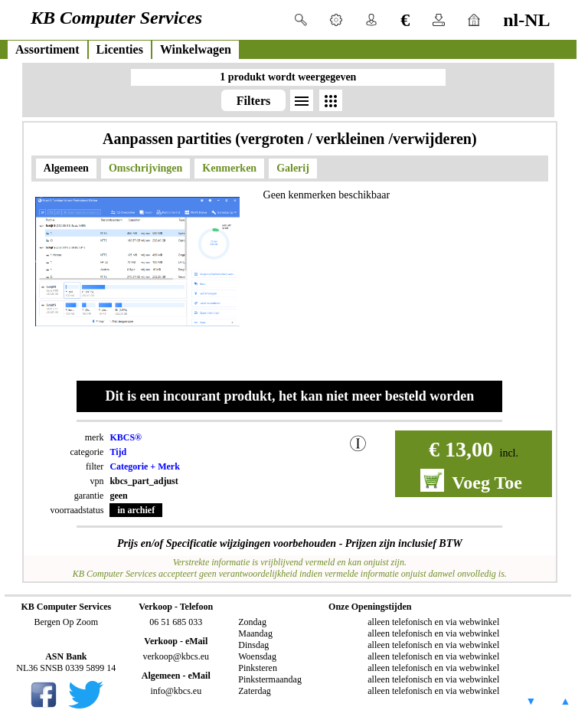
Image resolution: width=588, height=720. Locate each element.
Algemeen (66, 168)
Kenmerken (229, 168)
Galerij (293, 168)
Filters (253, 101)
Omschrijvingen (145, 168)
